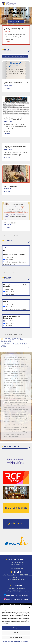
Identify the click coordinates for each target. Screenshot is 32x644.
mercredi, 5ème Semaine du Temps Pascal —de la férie (14, 29)
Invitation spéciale (10, 186)
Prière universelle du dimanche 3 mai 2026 (15, 147)
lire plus (7, 42)
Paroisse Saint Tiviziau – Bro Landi (15, 605)
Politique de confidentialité (21, 642)
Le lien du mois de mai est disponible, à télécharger (13, 119)
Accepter (16, 628)
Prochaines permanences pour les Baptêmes (16, 83)
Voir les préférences (16, 637)
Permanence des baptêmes (14, 254)
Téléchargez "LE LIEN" (16, 21)
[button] (29, 607)
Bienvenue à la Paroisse (16, 11)
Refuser (16, 633)
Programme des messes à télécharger (15, 56)
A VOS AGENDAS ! (10, 223)
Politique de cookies (8, 642)
